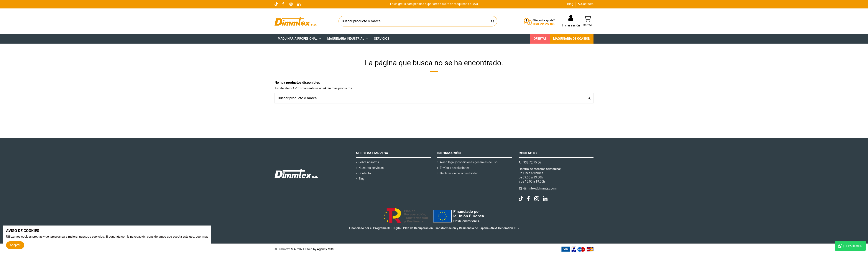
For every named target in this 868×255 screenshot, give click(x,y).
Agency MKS (326, 249)
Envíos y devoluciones (455, 168)
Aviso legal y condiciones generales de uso (469, 162)
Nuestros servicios (371, 168)
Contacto (586, 4)
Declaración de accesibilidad (459, 173)
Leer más (202, 237)
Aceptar (15, 245)
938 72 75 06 (532, 162)
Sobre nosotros (369, 162)
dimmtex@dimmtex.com (540, 188)
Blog (570, 4)
